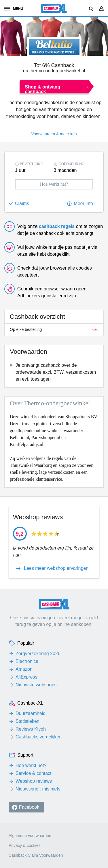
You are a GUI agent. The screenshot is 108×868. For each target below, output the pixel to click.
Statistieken (28, 721)
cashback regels (57, 226)
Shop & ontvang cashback (43, 89)
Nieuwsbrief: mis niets (38, 789)
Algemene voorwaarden (30, 836)
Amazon (24, 669)
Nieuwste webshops (36, 685)
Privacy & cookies (24, 845)
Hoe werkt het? (31, 765)
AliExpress (26, 677)
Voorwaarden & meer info (54, 134)
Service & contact (34, 773)
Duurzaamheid (31, 713)
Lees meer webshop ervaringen (56, 568)
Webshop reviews (34, 781)
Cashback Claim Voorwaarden (36, 855)
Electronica (27, 661)
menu (14, 9)
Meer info (83, 203)
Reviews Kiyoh (31, 729)
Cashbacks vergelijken (39, 737)
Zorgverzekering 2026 (38, 654)
